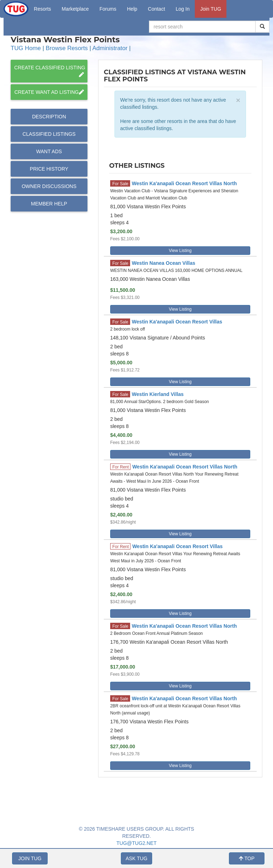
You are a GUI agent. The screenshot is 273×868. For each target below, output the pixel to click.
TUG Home (26, 48)
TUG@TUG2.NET (137, 843)
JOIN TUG (30, 858)
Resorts (42, 9)
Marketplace (75, 9)
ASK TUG (136, 858)
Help (132, 9)
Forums (108, 9)
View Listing (180, 251)
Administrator (110, 48)
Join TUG (211, 9)
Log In (183, 9)
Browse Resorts (67, 48)
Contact (156, 9)
